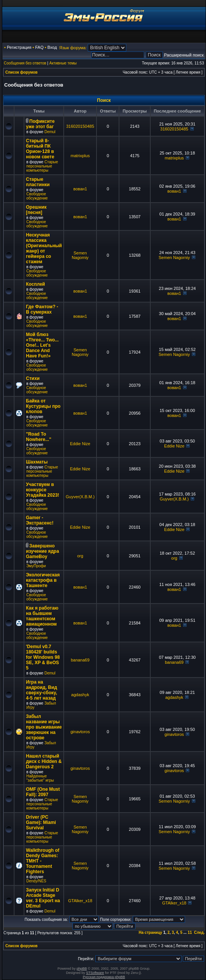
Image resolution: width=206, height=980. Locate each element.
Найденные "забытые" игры (40, 778)
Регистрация (19, 47)
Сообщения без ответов (25, 63)
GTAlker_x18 (80, 901)
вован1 (80, 189)
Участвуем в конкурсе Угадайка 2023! (43, 490)
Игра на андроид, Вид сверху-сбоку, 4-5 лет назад (42, 690)
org (80, 556)
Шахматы (37, 462)
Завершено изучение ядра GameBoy (43, 551)
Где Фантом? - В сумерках (42, 309)
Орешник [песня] (36, 210)
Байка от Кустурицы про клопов (43, 406)
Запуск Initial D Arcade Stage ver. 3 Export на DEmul (43, 898)
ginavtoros (80, 732)
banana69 (80, 660)
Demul (50, 132)
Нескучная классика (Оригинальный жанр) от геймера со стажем (44, 248)
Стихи (33, 378)
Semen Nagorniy (80, 255)
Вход (52, 47)
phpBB (82, 969)
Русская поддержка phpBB (104, 977)
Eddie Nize (80, 444)
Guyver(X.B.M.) (80, 497)
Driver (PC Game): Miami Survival (41, 822)
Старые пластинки (38, 182)
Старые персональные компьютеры (42, 166)
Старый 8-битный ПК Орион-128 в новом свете (40, 149)
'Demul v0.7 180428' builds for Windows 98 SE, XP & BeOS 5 (43, 657)
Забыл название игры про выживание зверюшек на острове (44, 727)
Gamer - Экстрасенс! (40, 520)
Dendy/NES (36, 881)
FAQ (39, 47)
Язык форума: (73, 48)
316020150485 (80, 126)
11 (190, 933)
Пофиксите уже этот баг (40, 124)
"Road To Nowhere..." (39, 437)
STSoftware (95, 973)
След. (200, 933)
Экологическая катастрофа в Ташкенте (43, 580)
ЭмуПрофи (36, 566)
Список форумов (22, 72)
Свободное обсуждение (37, 196)
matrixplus (80, 156)
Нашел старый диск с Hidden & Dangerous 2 (44, 761)
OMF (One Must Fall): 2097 (43, 792)
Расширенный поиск (184, 55)
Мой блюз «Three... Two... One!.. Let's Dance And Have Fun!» (42, 345)
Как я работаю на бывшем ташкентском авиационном (42, 616)
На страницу (151, 933)
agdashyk (80, 695)
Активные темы (63, 63)
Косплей (35, 284)
